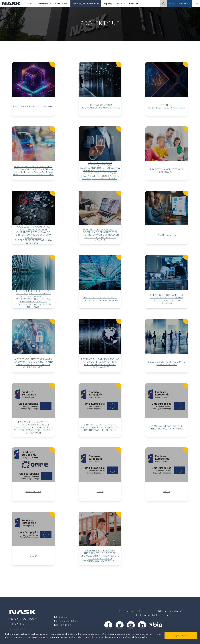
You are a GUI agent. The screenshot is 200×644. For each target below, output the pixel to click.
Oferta (144, 611)
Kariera (121, 4)
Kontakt (134, 4)
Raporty (108, 4)
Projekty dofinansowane (86, 4)
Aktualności (62, 4)
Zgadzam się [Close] (181, 636)
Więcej (146, 637)
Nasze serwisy (180, 4)
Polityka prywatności (169, 611)
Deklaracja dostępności (152, 615)
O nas (31, 4)
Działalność (44, 4)
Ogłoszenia (125, 611)
